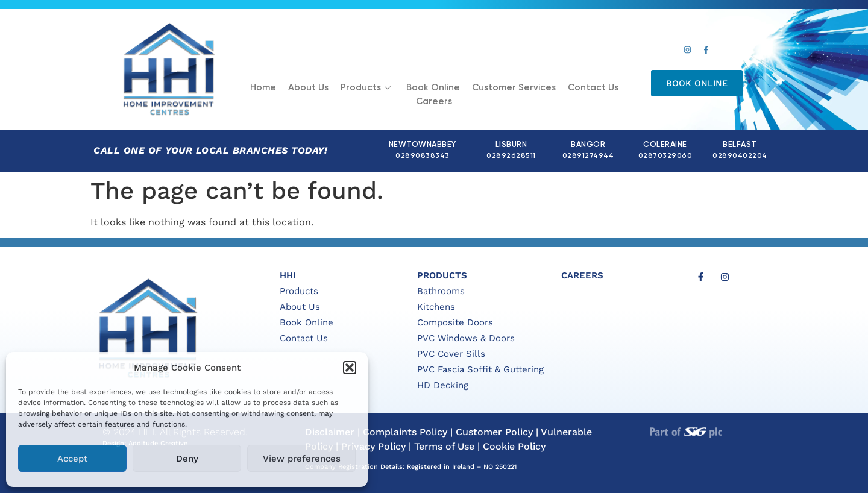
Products (366, 88)
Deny (187, 459)
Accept (72, 459)
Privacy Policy (373, 446)
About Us (308, 88)
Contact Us (593, 88)
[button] (350, 368)
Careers (434, 102)
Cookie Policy (514, 446)
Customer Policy (494, 432)
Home (263, 88)
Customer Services (514, 88)
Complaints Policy (405, 432)
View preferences (302, 459)
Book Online (433, 88)
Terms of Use (444, 446)
